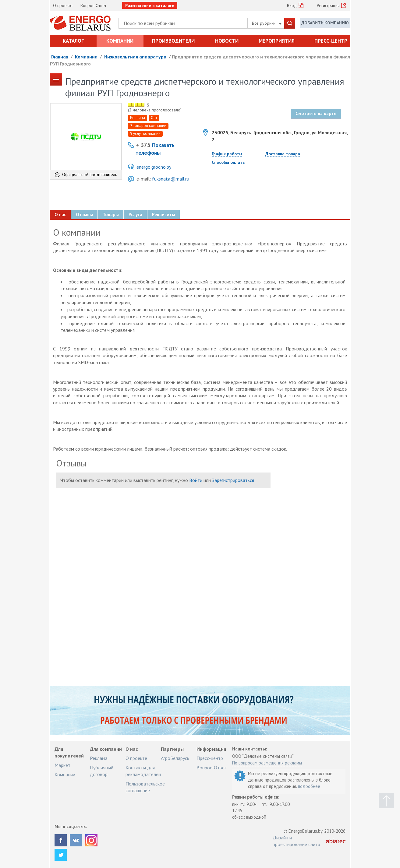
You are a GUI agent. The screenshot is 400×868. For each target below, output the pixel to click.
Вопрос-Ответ (93, 5)
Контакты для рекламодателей (143, 771)
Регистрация (328, 5)
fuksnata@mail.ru (171, 179)
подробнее (309, 786)
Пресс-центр (331, 41)
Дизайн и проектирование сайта (296, 841)
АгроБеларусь (175, 758)
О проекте (63, 5)
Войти (196, 480)
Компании (120, 41)
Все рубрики (267, 23)
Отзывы (84, 214)
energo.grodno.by (154, 167)
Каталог (73, 41)
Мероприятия (277, 41)
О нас (60, 214)
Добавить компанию (325, 23)
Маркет (62, 765)
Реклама (99, 758)
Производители (173, 41)
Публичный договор (102, 771)
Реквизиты (164, 214)
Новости (227, 41)
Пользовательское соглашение (145, 787)
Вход (292, 5)
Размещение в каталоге (150, 5)
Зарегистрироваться (233, 480)
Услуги (135, 214)
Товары (111, 214)
